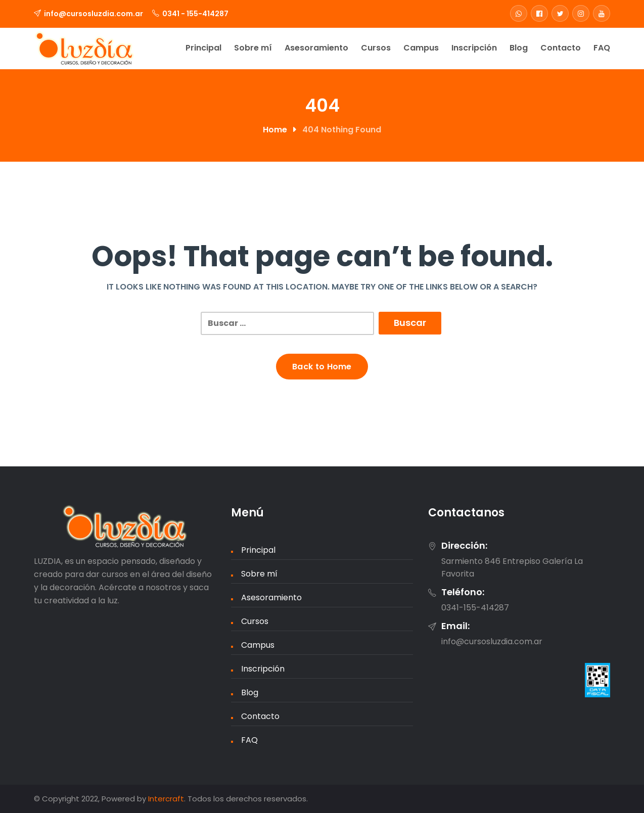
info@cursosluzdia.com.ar (94, 14)
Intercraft (166, 799)
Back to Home (322, 367)
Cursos (376, 48)
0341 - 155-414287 (195, 14)
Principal (203, 48)
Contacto (561, 48)
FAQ (602, 48)
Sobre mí (253, 48)
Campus (421, 48)
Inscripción (474, 48)
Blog (519, 48)
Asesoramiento (316, 48)
